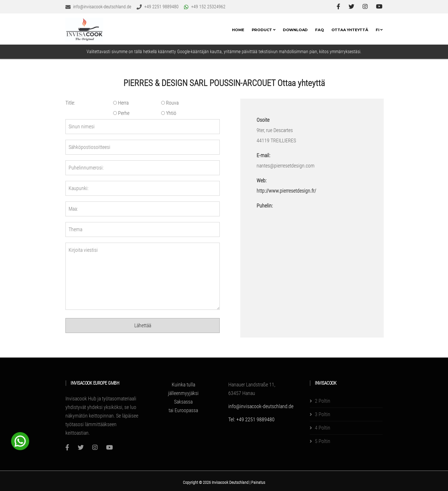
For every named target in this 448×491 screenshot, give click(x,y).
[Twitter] (81, 447)
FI (379, 30)
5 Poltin (323, 441)
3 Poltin (323, 414)
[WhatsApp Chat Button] (20, 441)
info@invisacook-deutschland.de (261, 406)
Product (264, 30)
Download (295, 30)
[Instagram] (95, 447)
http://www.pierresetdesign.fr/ (286, 191)
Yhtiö (169, 113)
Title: (70, 103)
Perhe (121, 113)
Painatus (258, 482)
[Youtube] (109, 447)
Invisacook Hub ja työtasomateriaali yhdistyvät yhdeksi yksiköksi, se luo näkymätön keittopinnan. (101, 407)
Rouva (170, 103)
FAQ (319, 30)
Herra (121, 103)
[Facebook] (67, 447)
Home (238, 30)
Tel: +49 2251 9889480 (251, 419)
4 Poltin (323, 428)
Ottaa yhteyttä (350, 30)
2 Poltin (323, 401)
